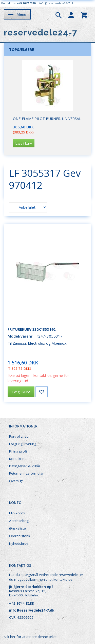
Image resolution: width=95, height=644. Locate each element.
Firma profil (18, 451)
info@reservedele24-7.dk (56, 3)
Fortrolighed (19, 436)
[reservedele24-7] (41, 33)
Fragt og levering (23, 444)
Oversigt (16, 481)
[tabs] (59, 15)
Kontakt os (18, 459)
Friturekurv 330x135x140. (32, 329)
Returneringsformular (26, 473)
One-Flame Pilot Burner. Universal (47, 119)
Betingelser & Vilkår (25, 466)
